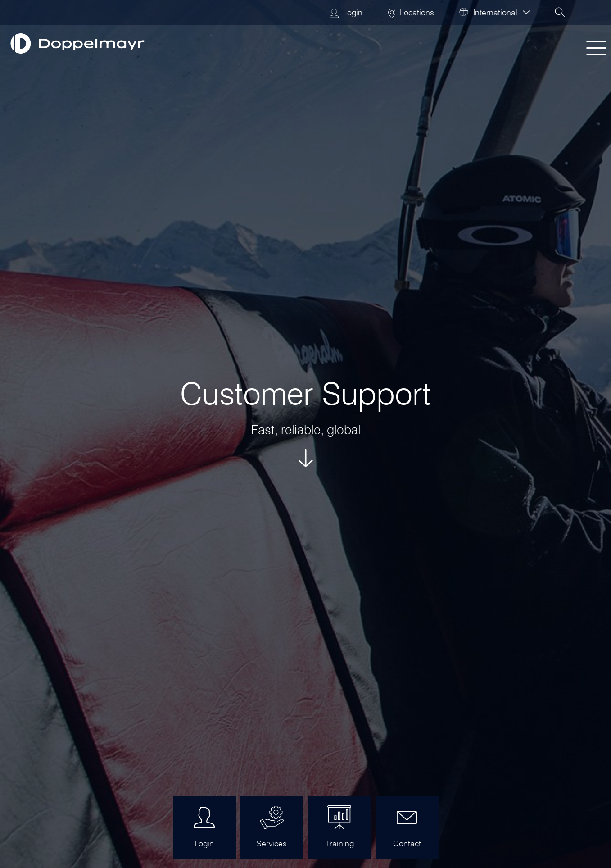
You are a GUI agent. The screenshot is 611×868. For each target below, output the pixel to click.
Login (346, 12)
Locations (411, 12)
